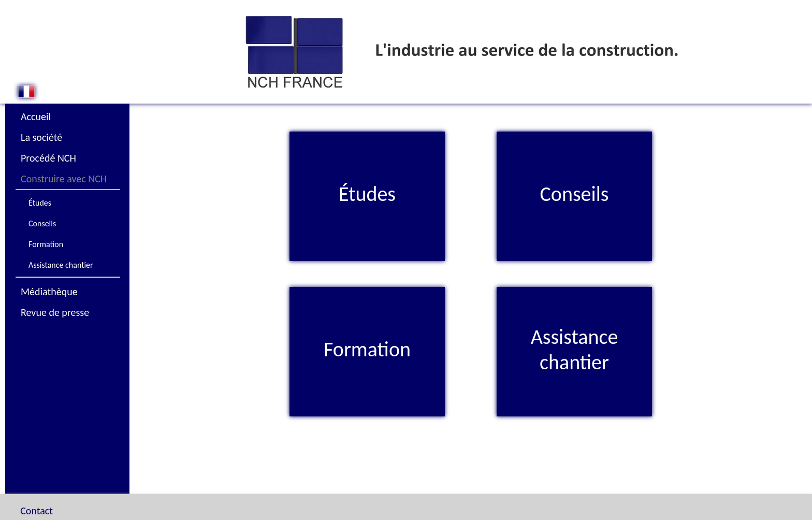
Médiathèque (49, 292)
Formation (46, 244)
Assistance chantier (61, 265)
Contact (37, 485)
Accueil (36, 117)
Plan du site (51, 500)
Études (40, 203)
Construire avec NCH (64, 179)
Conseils (42, 223)
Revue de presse (55, 312)
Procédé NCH (48, 158)
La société (41, 137)
